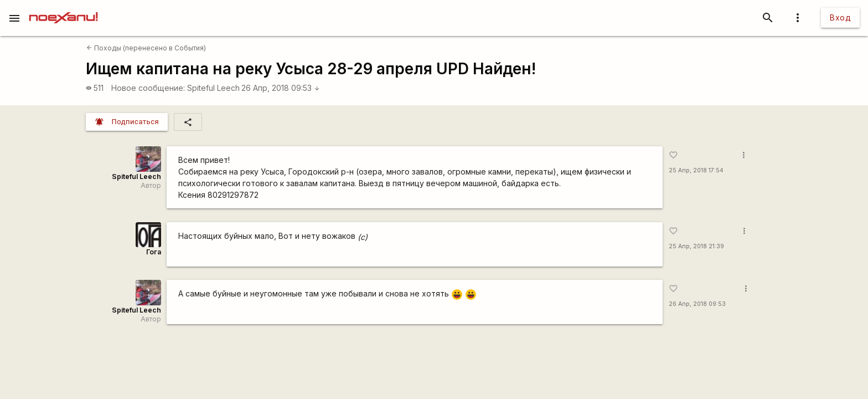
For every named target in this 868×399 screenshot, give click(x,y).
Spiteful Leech (213, 88)
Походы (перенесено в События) (146, 48)
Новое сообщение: (148, 88)
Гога (154, 252)
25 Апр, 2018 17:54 (696, 170)
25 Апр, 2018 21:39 (696, 246)
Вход (840, 17)
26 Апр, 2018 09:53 (281, 88)
